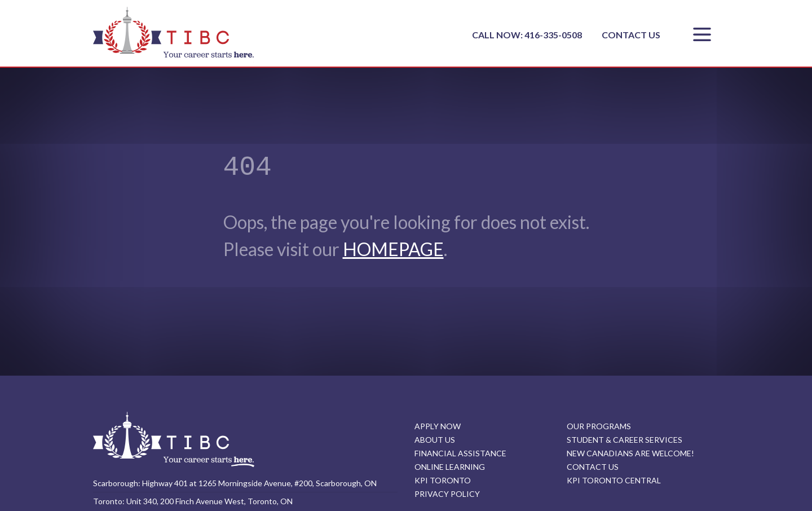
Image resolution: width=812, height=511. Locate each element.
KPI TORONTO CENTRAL (614, 480)
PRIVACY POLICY (447, 494)
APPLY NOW (438, 426)
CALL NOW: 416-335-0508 (528, 35)
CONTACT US (631, 35)
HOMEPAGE (393, 249)
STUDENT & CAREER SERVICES (625, 440)
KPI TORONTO (443, 480)
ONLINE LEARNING (450, 467)
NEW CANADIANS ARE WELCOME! (630, 453)
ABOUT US (435, 440)
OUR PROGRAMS (599, 426)
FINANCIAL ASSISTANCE (460, 453)
